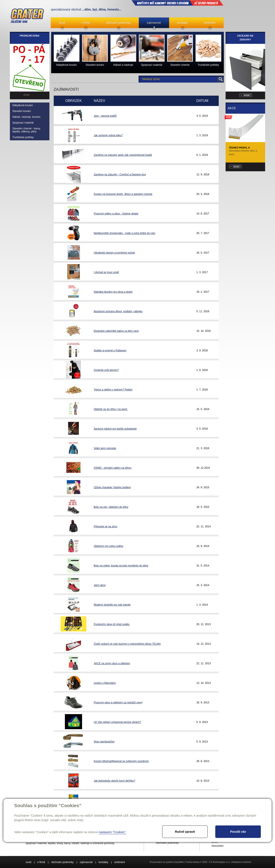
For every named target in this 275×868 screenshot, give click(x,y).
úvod (62, 23)
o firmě (86, 23)
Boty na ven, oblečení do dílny (111, 507)
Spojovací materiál (23, 123)
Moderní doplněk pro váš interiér (112, 605)
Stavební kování (22, 111)
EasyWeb (179, 862)
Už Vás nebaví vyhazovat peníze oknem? (117, 722)
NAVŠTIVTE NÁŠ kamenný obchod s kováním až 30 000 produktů (177, 3)
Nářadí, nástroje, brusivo (27, 117)
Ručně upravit (185, 832)
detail (247, 95)
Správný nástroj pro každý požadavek (115, 429)
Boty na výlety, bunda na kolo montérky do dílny (121, 566)
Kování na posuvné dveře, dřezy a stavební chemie (123, 194)
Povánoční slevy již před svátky (112, 624)
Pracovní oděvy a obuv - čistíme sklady (116, 214)
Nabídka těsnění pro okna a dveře (113, 292)
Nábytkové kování (23, 105)
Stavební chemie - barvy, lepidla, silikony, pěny (27, 130)
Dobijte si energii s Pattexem (110, 351)
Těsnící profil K (240, 148)
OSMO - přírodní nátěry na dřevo (112, 468)
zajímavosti (154, 23)
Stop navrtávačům (104, 742)
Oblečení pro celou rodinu (108, 546)
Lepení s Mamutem (105, 683)
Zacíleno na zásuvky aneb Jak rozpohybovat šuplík (123, 155)
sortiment (210, 23)
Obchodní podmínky (167, 843)
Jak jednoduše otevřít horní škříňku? (114, 781)
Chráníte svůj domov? (106, 370)
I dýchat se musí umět (106, 272)
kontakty (182, 23)
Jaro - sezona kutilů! (105, 116)
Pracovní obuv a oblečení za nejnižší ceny (118, 703)
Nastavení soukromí (242, 862)
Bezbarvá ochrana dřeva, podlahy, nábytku (118, 311)
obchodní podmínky (118, 23)
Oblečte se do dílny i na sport (111, 409)
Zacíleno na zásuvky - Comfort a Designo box (120, 175)
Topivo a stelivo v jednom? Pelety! (113, 390)
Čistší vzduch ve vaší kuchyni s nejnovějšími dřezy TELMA (127, 644)
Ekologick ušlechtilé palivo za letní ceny (116, 331)
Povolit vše (238, 832)
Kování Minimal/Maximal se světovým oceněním (121, 761)
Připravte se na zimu (105, 527)
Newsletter (218, 846)
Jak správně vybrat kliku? (108, 135)
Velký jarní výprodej (105, 448)
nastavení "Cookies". (112, 832)
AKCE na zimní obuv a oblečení (112, 663)
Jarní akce (100, 585)
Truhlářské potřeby (23, 137)
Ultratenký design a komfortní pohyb (114, 253)
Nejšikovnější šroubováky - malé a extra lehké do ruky (125, 233)
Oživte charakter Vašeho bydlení (112, 487)
